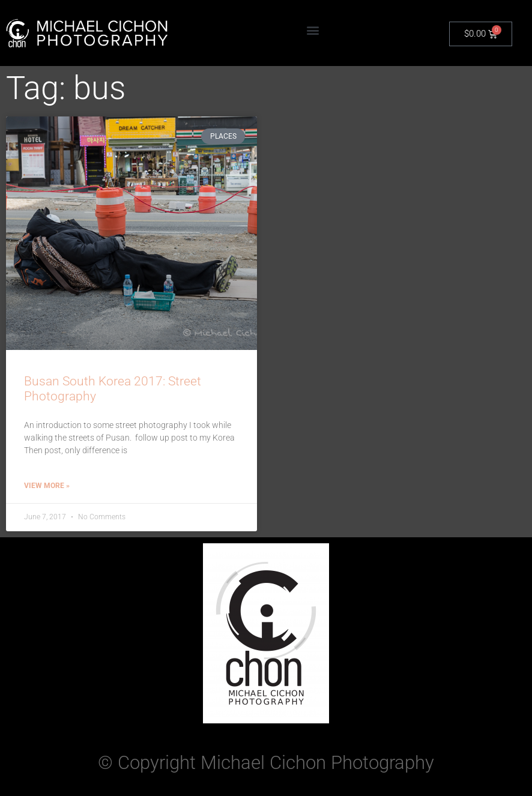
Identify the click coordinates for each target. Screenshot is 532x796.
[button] (313, 30)
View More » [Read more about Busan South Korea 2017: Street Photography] (47, 486)
